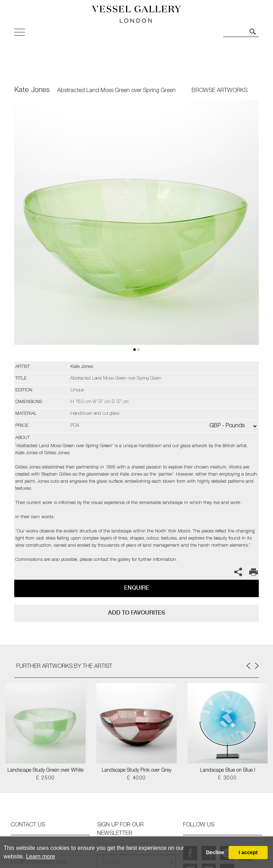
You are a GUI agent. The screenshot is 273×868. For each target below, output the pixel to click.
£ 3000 (227, 778)
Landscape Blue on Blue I (228, 771)
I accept (248, 852)
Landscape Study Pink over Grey (136, 771)
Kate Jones (32, 91)
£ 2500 (45, 778)
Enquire (137, 588)
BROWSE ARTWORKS (220, 91)
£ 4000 (136, 778)
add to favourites (136, 613)
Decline (215, 852)
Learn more (41, 856)
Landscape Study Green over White (45, 771)
